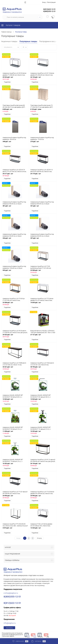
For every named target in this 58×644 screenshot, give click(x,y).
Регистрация (51, 2)
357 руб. (43, 239)
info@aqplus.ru (10, 624)
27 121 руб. (43, 336)
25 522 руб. (15, 78)
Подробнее (7, 82)
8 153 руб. (43, 110)
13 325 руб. (43, 530)
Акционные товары (9, 41)
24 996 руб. (15, 497)
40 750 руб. (43, 368)
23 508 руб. (43, 272)
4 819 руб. (15, 530)
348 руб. (15, 143)
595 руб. (15, 272)
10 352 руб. (43, 433)
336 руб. (15, 239)
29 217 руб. (15, 175)
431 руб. (43, 207)
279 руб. (43, 143)
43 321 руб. (15, 368)
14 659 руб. (43, 304)
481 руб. (15, 207)
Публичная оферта (8, 637)
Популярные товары (28, 41)
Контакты (9, 628)
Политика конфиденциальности (12, 635)
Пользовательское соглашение (12, 634)
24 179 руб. (43, 175)
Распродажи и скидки (48, 41)
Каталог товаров (11, 25)
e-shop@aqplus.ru (11, 594)
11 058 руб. (15, 433)
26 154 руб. (43, 78)
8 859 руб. (15, 110)
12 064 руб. (15, 401)
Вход (44, 2)
